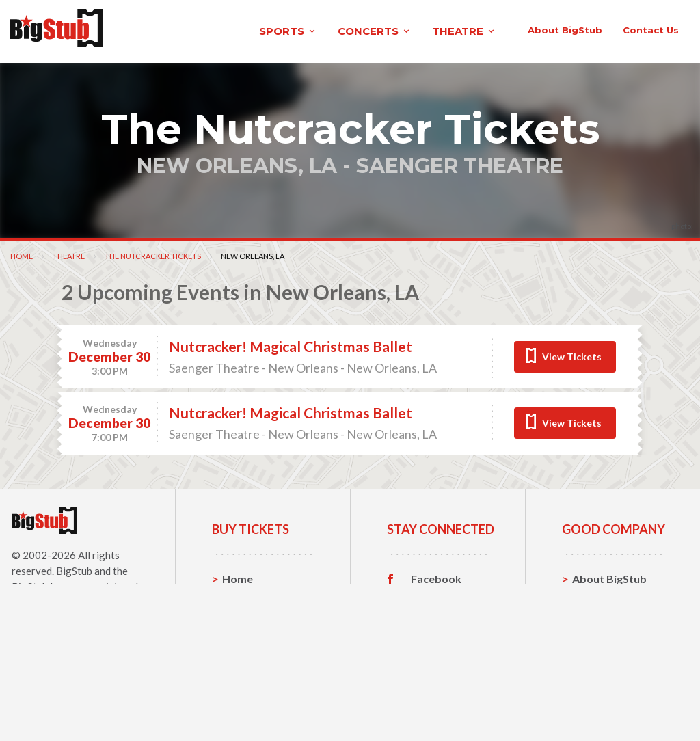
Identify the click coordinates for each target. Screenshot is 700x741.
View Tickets (572, 410)
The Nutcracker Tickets (153, 310)
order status (585, 88)
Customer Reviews (436, 699)
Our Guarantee (611, 696)
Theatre (69, 310)
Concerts (246, 675)
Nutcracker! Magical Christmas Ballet (291, 401)
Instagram (437, 675)
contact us (504, 88)
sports (156, 30)
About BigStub (418, 88)
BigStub (74, 625)
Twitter (430, 654)
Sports (240, 654)
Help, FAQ (598, 675)
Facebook (436, 633)
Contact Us (601, 654)
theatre (332, 30)
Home (22, 310)
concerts (242, 30)
